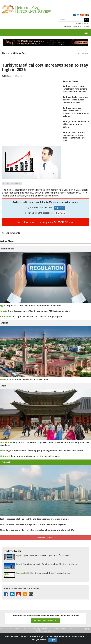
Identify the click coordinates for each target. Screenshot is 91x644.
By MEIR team (7, 76)
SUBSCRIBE (61, 222)
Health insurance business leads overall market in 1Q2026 (75, 100)
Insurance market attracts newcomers (25, 379)
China (6, 462)
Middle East (8, 249)
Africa (5, 323)
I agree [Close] (52, 640)
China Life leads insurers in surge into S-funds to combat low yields (33, 524)
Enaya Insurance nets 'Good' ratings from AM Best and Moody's (35, 311)
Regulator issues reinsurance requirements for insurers (31, 305)
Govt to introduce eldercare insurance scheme (76, 124)
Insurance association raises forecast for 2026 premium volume (76, 112)
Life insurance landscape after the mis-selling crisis (30, 456)
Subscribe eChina (46, 538)
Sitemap (86, 27)
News (5, 53)
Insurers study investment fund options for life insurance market (75, 89)
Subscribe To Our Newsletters (46, 621)
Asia (4, 386)
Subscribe (67, 27)
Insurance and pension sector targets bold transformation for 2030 (75, 136)
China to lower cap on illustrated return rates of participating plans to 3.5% (37, 530)
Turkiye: (10, 65)
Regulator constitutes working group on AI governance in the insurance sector (42, 451)
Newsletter (77, 27)
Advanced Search (82, 23)
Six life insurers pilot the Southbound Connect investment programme (34, 519)
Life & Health (16, 183)
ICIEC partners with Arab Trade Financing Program (31, 316)
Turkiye (6, 183)
